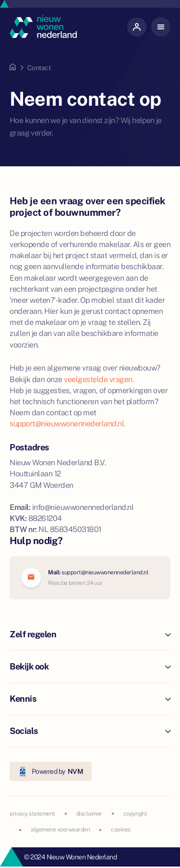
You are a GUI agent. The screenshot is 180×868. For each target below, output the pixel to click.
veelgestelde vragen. (99, 379)
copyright (135, 814)
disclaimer (89, 814)
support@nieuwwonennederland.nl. (67, 424)
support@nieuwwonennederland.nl (105, 572)
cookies (121, 830)
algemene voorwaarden (60, 830)
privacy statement (32, 814)
